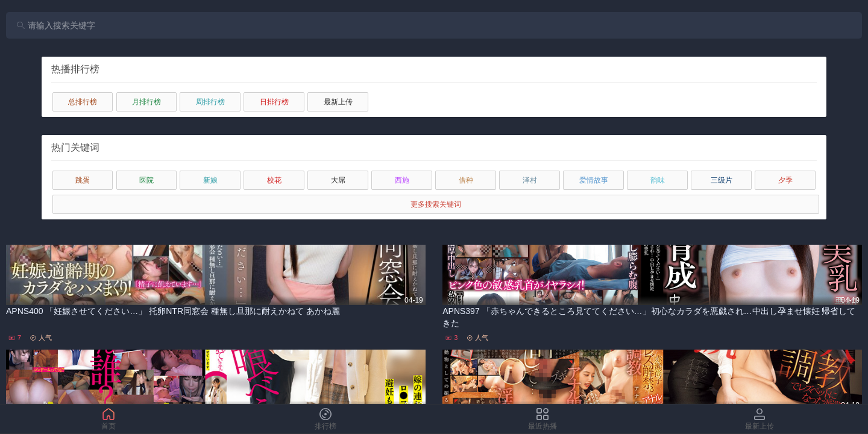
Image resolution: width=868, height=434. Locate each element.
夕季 (785, 180)
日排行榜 (274, 102)
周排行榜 (210, 102)
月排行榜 (146, 102)
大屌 (338, 180)
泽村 (530, 180)
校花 (274, 180)
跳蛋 (83, 180)
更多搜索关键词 (436, 204)
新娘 (210, 180)
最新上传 (338, 102)
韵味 (658, 180)
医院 (146, 180)
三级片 (722, 180)
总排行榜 (83, 102)
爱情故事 (594, 180)
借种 (466, 180)
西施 (402, 180)
